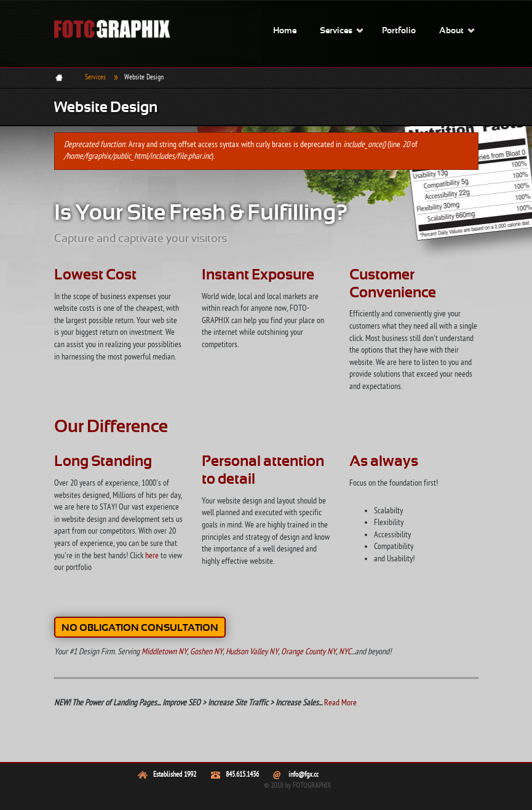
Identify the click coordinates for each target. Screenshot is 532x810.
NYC (345, 652)
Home (285, 31)
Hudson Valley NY (252, 652)
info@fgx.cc (304, 775)
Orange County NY (308, 652)
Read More (340, 703)
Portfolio (399, 31)
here (152, 556)
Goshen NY (206, 652)
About (451, 31)
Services (336, 31)
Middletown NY (164, 652)
